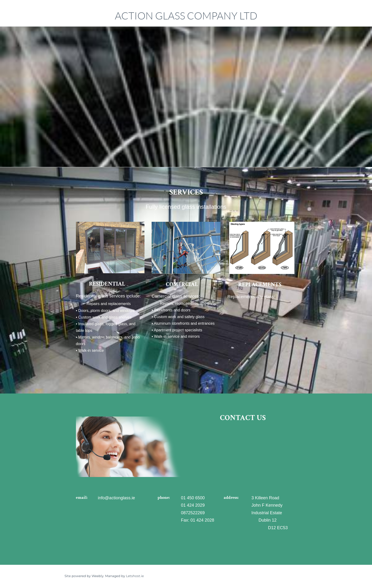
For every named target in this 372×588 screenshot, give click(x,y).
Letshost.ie (135, 576)
